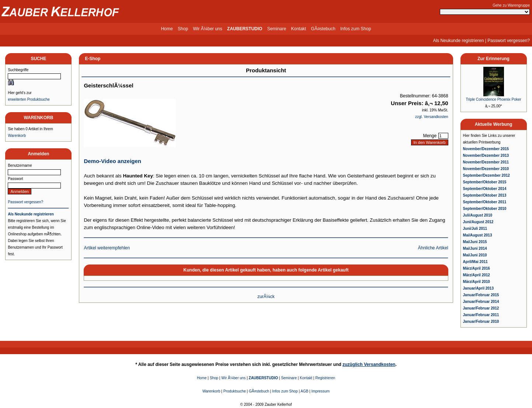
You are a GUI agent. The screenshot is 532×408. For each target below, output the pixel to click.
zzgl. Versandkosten (432, 117)
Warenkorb (17, 136)
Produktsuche (235, 391)
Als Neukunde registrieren (458, 41)
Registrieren (325, 378)
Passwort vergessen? (509, 41)
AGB (304, 391)
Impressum (321, 391)
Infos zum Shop (356, 29)
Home (167, 29)
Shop (183, 29)
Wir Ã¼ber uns (207, 29)
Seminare (277, 29)
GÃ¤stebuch (323, 29)
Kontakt (299, 29)
